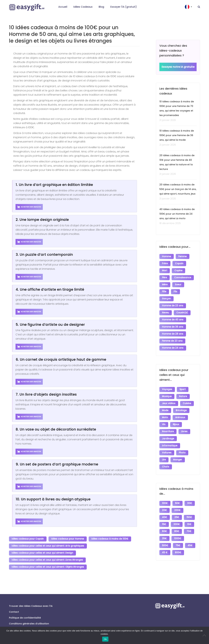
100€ (165, 494)
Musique (167, 391)
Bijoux (176, 418)
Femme (183, 256)
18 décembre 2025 (170, 223)
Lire (164, 452)
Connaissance (183, 277)
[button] (189, 7)
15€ (164, 514)
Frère (165, 263)
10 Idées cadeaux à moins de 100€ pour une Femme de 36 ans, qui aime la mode (177, 135)
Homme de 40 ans (173, 317)
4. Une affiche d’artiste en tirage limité (50, 289)
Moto (165, 411)
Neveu (166, 310)
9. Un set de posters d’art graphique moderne (57, 464)
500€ (165, 535)
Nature (183, 391)
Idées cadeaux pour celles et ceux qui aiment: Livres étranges (47, 559)
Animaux (181, 411)
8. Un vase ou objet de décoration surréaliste (56, 429)
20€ (165, 501)
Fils (176, 290)
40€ (165, 508)
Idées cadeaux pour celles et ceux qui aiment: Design (43, 552)
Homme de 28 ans (173, 330)
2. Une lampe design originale (42, 220)
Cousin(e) (182, 310)
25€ (177, 508)
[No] (205, 635)
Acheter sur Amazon (29, 207)
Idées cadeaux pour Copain (28, 539)
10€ (190, 514)
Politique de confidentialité (25, 616)
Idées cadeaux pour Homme (68, 539)
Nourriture (168, 425)
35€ (165, 528)
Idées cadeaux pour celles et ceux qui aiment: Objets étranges (48, 566)
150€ (190, 508)
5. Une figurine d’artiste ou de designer (50, 325)
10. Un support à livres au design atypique (53, 499)
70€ (189, 521)
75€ (178, 535)
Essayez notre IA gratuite (178, 67)
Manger (178, 452)
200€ (178, 501)
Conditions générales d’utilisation (29, 622)
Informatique (170, 438)
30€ (190, 494)
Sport (183, 385)
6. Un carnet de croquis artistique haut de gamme (61, 359)
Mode (165, 405)
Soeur (178, 283)
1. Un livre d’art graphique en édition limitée (54, 185)
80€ (177, 521)
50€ (178, 494)
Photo (182, 445)
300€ (177, 514)
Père (165, 277)
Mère (165, 283)
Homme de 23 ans (173, 303)
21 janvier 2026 (168, 120)
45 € (177, 541)
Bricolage (181, 405)
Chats (166, 458)
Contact (14, 610)
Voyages (167, 385)
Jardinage (168, 431)
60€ (165, 521)
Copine (179, 270)
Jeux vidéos (169, 398)
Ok (105, 639)
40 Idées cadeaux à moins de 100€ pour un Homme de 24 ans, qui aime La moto (177, 214)
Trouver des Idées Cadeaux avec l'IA (31, 604)
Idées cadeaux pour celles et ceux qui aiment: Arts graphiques (48, 546)
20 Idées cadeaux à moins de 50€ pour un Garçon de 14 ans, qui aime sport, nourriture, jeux (178, 189)
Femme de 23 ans (172, 337)
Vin (164, 418)
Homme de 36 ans (173, 323)
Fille (164, 290)
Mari (165, 270)
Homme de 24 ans (173, 343)
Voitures (167, 445)
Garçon (167, 297)
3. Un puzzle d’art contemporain (44, 255)
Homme (167, 256)
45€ (165, 541)
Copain (180, 263)
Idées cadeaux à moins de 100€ (110, 539)
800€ (165, 548)
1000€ (178, 528)
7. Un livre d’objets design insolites (46, 394)
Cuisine (187, 398)
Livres (185, 425)
